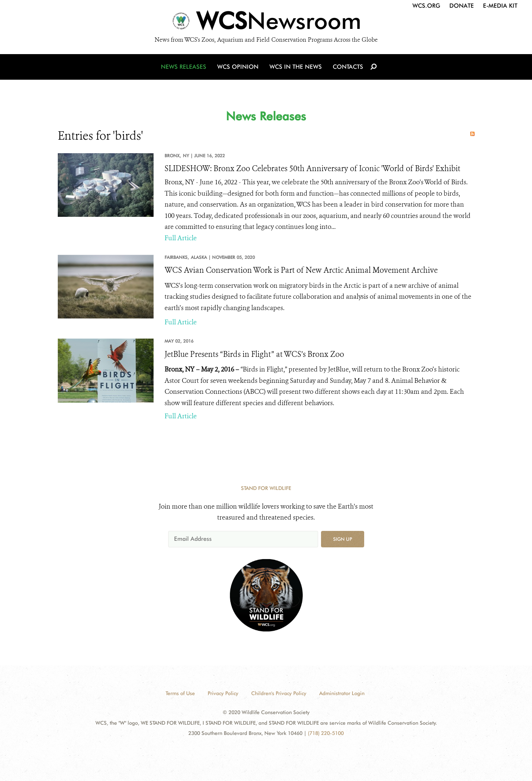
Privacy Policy (223, 693)
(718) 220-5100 (326, 733)
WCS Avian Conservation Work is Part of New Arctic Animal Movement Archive (301, 270)
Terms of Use (180, 693)
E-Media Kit (500, 6)
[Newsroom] (266, 23)
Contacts (348, 67)
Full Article (181, 238)
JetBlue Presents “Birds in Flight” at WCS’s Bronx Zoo (254, 354)
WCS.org (426, 6)
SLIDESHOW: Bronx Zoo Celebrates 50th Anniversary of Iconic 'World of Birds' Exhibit (312, 169)
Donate (462, 6)
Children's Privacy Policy (279, 693)
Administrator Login (342, 693)
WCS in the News (296, 67)
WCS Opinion (238, 67)
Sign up (343, 539)
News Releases (184, 67)
